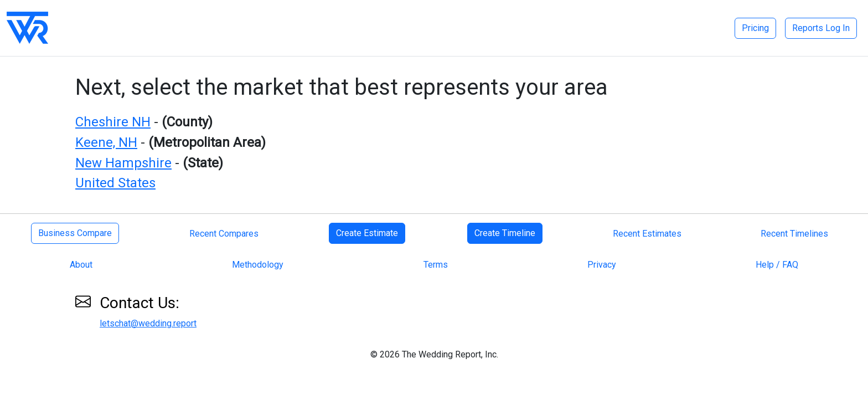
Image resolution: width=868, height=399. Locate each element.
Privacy (602, 265)
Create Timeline (505, 233)
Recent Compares (224, 234)
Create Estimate (367, 233)
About (81, 265)
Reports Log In (821, 28)
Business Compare (75, 233)
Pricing (755, 28)
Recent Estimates (647, 234)
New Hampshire (123, 163)
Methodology (258, 265)
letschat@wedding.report (148, 323)
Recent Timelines (794, 234)
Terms (436, 265)
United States (115, 183)
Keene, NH (106, 142)
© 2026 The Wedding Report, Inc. (434, 354)
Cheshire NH (113, 122)
